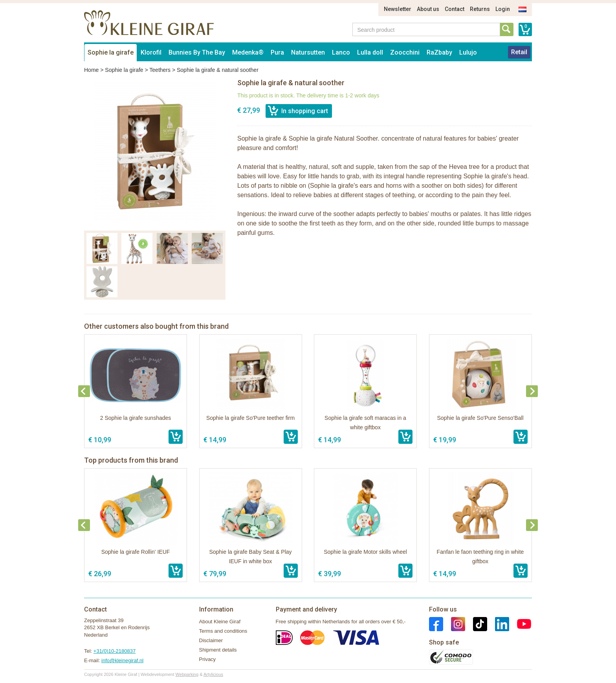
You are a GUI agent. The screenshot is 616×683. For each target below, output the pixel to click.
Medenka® (248, 52)
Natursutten (308, 52)
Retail (519, 52)
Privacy (208, 659)
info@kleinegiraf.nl (122, 660)
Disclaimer (211, 640)
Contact (455, 9)
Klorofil (151, 52)
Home (91, 70)
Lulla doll (370, 52)
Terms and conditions (223, 631)
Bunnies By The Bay (197, 52)
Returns (480, 9)
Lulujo (468, 52)
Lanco (341, 52)
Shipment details (218, 650)
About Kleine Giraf (220, 622)
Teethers (160, 70)
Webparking (187, 674)
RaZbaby (439, 52)
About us (428, 9)
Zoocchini (405, 52)
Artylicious (213, 674)
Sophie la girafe (111, 52)
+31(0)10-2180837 (115, 651)
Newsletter (398, 9)
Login (503, 9)
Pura (277, 52)
